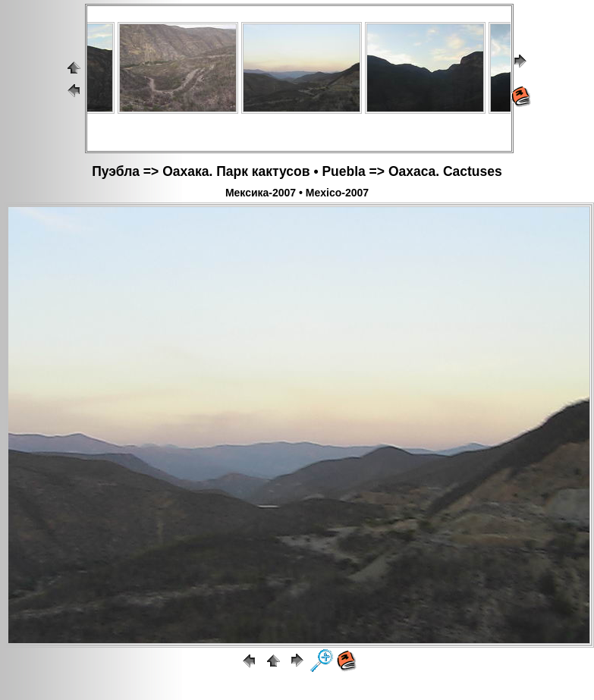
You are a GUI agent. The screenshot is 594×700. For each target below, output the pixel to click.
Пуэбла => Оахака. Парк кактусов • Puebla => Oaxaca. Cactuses (297, 171)
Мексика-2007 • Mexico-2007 (297, 193)
